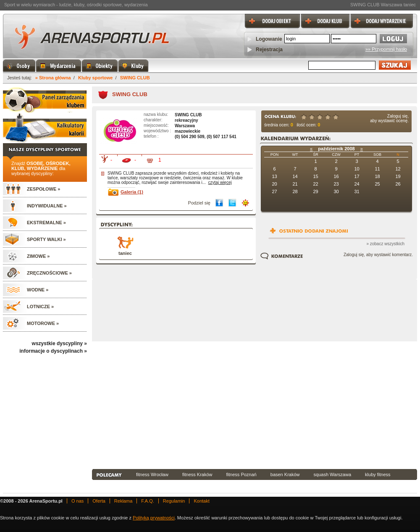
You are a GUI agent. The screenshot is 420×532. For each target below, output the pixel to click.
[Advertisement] (240, 404)
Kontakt (201, 501)
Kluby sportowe (96, 78)
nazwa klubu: (156, 114)
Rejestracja (269, 50)
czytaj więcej (220, 182)
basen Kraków (285, 474)
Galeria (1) (132, 192)
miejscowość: (156, 125)
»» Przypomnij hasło (386, 49)
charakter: (153, 120)
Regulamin (174, 501)
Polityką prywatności (154, 518)
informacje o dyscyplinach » (53, 351)
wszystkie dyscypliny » (59, 343)
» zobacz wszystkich (385, 244)
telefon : (151, 136)
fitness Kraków (197, 474)
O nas (77, 501)
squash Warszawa (332, 474)
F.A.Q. (148, 501)
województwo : (157, 131)
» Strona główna (53, 78)
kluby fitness (378, 474)
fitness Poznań (241, 474)
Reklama (123, 501)
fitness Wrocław (152, 474)
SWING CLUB (135, 78)
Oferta (99, 501)
